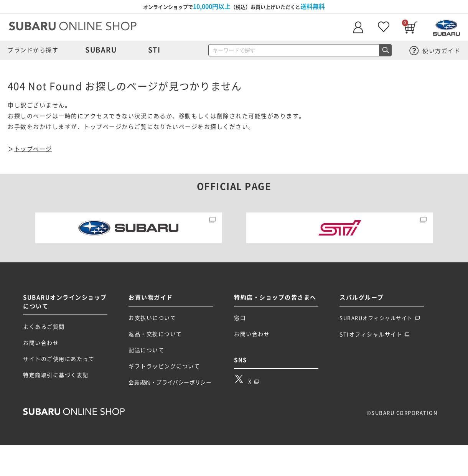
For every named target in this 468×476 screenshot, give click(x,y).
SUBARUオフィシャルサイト (380, 318)
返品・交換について (155, 334)
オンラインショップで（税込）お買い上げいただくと (234, 7)
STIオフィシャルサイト (375, 334)
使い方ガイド (435, 51)
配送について (146, 350)
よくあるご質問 (44, 327)
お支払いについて (152, 318)
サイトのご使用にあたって (59, 359)
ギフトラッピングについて (164, 366)
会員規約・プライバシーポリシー (170, 382)
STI (154, 50)
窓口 (240, 318)
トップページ (33, 149)
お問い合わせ (41, 343)
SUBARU (101, 50)
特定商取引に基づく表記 (56, 375)
